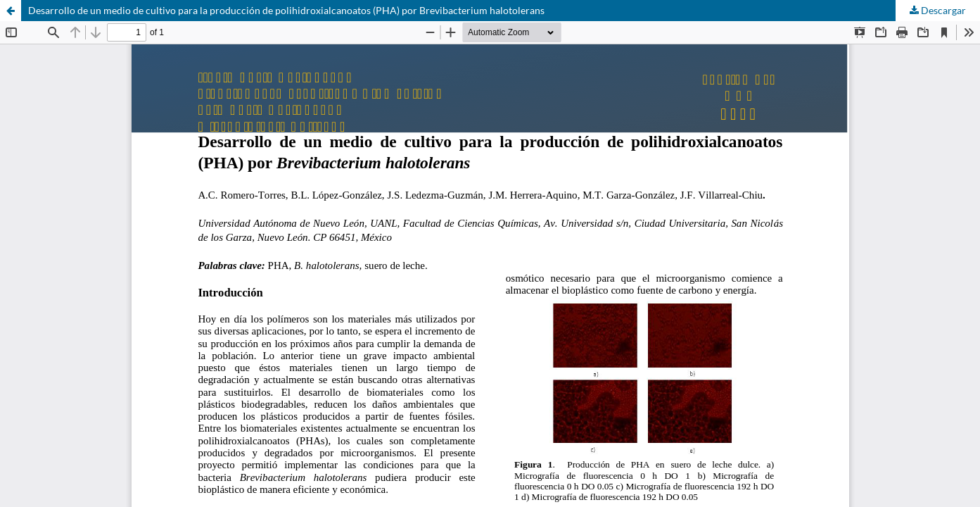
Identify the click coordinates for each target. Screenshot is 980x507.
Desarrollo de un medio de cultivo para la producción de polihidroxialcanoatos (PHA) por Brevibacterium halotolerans (286, 10)
